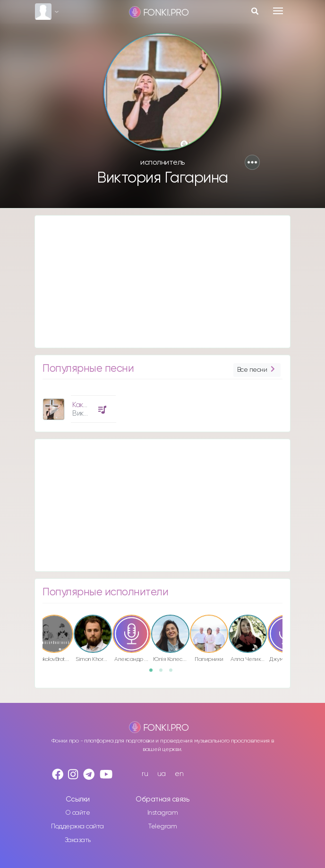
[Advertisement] (162, 282)
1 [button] (154, 673)
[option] (78, 405)
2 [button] (164, 673)
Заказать (78, 840)
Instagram (163, 813)
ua (162, 774)
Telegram (162, 826)
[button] (252, 162)
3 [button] (174, 673)
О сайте (78, 813)
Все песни (257, 370)
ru (145, 774)
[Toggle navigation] (278, 11)
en (179, 774)
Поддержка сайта (77, 826)
